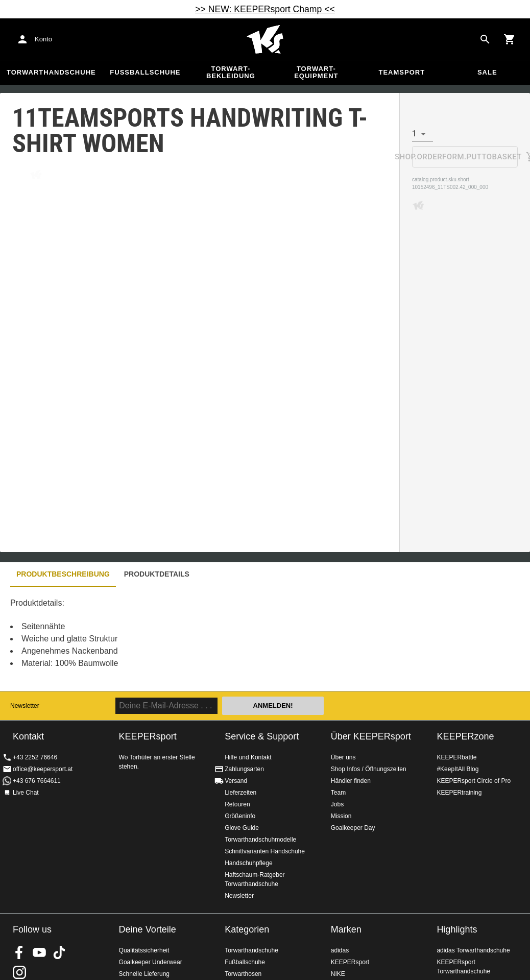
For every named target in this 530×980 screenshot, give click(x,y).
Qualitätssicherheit (144, 950)
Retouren (237, 804)
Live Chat (26, 793)
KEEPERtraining (459, 793)
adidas (340, 950)
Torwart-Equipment (316, 72)
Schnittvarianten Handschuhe (265, 851)
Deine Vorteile (148, 929)
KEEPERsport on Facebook (19, 952)
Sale (487, 72)
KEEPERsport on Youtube (39, 952)
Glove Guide (242, 828)
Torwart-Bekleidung (231, 72)
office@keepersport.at (43, 769)
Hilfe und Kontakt (248, 757)
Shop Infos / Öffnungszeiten (369, 769)
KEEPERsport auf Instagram (19, 972)
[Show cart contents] (510, 39)
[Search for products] (485, 39)
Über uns (343, 757)
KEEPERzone (465, 736)
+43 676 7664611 (37, 781)
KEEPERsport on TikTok (59, 952)
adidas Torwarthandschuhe (473, 950)
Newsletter (25, 706)
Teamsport (402, 72)
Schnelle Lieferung (144, 974)
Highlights (457, 929)
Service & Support (262, 736)
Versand (236, 781)
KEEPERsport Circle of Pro (474, 781)
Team (338, 793)
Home (265, 39)
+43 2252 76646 (35, 757)
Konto (43, 39)
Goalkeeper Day (353, 828)
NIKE (338, 974)
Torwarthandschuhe (51, 72)
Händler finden (351, 781)
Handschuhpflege (248, 863)
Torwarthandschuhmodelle (260, 840)
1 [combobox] (414, 134)
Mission (341, 816)
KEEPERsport (350, 962)
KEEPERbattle (456, 757)
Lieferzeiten (240, 793)
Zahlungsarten (244, 769)
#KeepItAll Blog (457, 769)
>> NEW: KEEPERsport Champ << (265, 9)
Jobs (337, 804)
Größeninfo (240, 816)
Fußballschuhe (145, 72)
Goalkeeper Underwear (151, 962)
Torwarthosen (243, 974)
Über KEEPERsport (371, 736)
